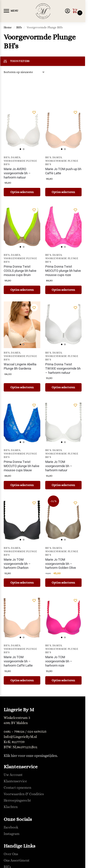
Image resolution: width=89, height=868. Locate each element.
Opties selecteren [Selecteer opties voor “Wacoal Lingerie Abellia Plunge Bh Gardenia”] (22, 387)
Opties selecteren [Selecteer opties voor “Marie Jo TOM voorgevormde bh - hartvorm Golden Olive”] (63, 583)
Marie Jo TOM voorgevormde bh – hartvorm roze (59, 661)
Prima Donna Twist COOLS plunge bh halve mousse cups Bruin (20, 271)
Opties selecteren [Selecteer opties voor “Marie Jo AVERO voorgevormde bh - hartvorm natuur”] (22, 192)
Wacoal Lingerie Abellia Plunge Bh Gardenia (20, 366)
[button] (76, 11)
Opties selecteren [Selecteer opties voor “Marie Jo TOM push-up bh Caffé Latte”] (63, 192)
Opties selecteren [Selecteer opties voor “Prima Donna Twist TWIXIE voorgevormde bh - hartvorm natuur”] (63, 387)
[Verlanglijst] (34, 112)
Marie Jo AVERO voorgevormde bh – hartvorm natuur (17, 173)
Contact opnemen (17, 788)
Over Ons (11, 854)
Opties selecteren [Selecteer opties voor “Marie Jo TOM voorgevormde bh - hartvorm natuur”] (63, 485)
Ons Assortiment (17, 860)
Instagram (12, 834)
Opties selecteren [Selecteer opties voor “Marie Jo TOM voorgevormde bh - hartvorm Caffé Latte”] (22, 680)
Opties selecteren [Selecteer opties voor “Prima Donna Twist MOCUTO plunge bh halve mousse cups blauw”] (22, 485)
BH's (19, 27)
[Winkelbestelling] (24, 72)
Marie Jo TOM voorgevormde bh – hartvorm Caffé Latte (18, 661)
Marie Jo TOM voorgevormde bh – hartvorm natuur (59, 466)
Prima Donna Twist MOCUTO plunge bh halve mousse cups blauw (22, 466)
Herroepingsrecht (17, 800)
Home (8, 27)
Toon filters (16, 61)
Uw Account (13, 775)
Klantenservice (15, 781)
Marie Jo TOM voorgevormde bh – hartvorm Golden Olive (61, 564)
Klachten (11, 807)
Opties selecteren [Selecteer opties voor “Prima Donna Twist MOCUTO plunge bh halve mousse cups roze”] (63, 290)
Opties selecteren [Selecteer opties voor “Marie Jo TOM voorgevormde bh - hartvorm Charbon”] (22, 583)
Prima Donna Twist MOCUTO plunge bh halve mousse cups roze (63, 271)
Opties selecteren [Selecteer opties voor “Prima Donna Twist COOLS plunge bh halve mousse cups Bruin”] (22, 290)
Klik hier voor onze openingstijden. (31, 756)
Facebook (11, 827)
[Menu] (11, 11)
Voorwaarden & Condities (24, 794)
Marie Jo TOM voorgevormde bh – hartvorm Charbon (17, 564)
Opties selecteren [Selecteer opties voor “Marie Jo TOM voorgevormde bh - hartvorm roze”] (63, 680)
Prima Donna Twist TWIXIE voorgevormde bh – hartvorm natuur (63, 368)
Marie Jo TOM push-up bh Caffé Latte (63, 171)
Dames (16, 157)
